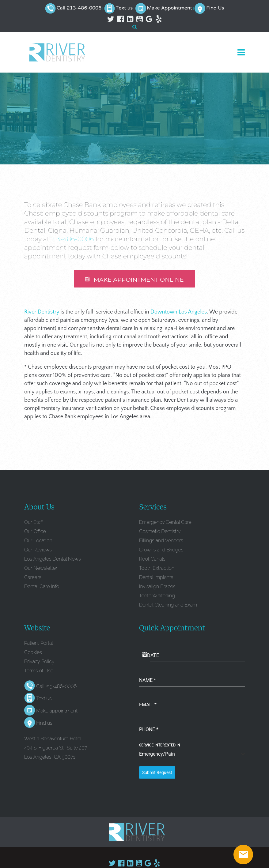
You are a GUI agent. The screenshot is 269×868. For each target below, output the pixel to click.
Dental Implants (156, 578)
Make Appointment (170, 8)
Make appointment (57, 712)
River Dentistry (42, 313)
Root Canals (152, 560)
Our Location (38, 541)
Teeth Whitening (157, 597)
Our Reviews (38, 551)
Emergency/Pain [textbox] (157, 755)
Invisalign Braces (157, 587)
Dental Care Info (42, 587)
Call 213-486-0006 (79, 8)
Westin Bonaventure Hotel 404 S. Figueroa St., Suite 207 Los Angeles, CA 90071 (56, 749)
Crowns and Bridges (161, 551)
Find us (44, 724)
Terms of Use (39, 672)
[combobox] (192, 755)
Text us (124, 8)
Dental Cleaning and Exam (168, 606)
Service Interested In (160, 746)
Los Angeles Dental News (52, 560)
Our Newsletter (41, 569)
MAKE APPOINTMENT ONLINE (134, 280)
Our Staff (34, 523)
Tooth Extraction (157, 569)
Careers (33, 578)
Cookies (33, 653)
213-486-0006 (73, 239)
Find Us (215, 8)
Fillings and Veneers (161, 541)
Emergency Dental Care (165, 523)
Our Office (35, 532)
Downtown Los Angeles (179, 313)
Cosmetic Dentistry (160, 532)
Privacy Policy (39, 662)
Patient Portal (39, 644)
